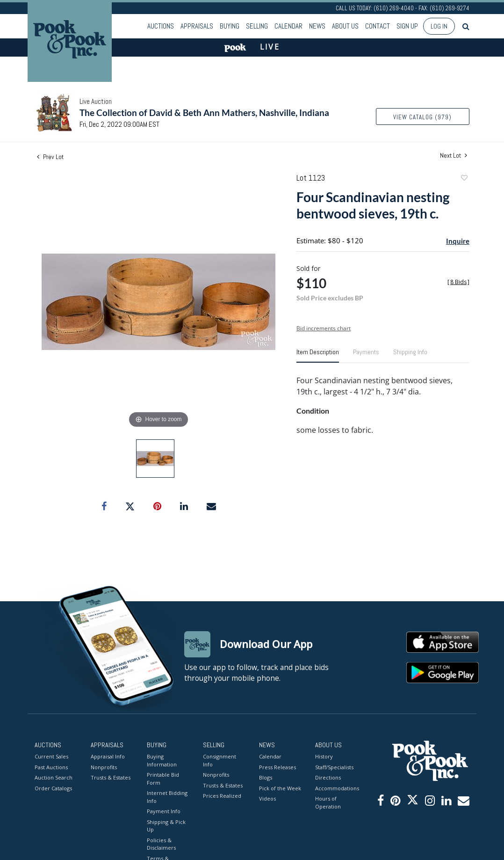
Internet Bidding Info (167, 797)
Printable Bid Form (163, 779)
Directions (328, 777)
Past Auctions (51, 767)
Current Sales (51, 756)
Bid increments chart (324, 328)
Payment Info (164, 811)
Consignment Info (220, 760)
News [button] (317, 26)
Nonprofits (104, 767)
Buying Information (162, 760)
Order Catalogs (53, 788)
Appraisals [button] (197, 26)
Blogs (266, 777)
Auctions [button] (161, 26)
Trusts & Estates (111, 777)
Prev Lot (50, 157)
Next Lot (454, 156)
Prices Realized (222, 796)
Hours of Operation (328, 802)
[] (458, 282)
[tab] (318, 356)
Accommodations (336, 788)
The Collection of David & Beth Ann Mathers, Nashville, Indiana (204, 113)
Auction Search (54, 777)
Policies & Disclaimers (161, 844)
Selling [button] (257, 26)
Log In (439, 26)
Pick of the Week (280, 788)
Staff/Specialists (334, 767)
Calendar (288, 26)
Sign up (407, 26)
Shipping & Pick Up (166, 825)
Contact (378, 26)
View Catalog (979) (422, 117)
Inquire (458, 241)
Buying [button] (230, 26)
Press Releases (277, 767)
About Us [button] (345, 26)
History (324, 756)
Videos (267, 798)
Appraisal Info (108, 756)
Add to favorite (464, 179)
